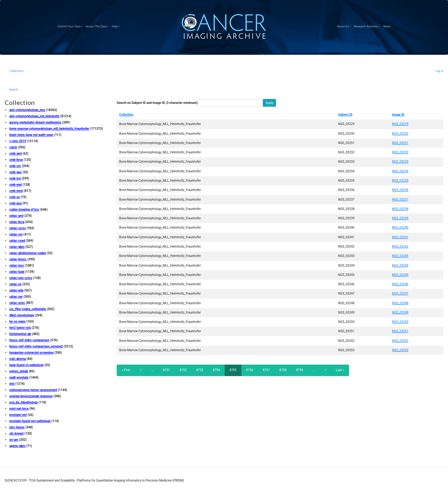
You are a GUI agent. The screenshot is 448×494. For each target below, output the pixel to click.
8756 (250, 370)
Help (117, 26)
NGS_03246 (400, 284)
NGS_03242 (400, 247)
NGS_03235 (400, 181)
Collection (126, 115)
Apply (270, 103)
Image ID (398, 115)
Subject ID (345, 115)
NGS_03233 (400, 162)
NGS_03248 (400, 303)
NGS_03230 (400, 134)
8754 (216, 370)
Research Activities (368, 26)
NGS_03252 (400, 341)
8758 (283, 370)
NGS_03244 (400, 266)
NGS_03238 (400, 209)
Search (14, 89)
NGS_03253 (400, 350)
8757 (266, 370)
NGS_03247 (400, 294)
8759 (300, 370)
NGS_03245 (400, 275)
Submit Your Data (71, 26)
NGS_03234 (400, 171)
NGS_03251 (400, 331)
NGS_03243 (400, 256)
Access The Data (98, 26)
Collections (16, 71)
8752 (183, 370)
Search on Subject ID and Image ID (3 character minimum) (157, 103)
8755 (235, 372)
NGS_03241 (400, 237)
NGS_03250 (400, 322)
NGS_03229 (400, 124)
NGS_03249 (400, 312)
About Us (345, 26)
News (388, 26)
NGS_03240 (400, 228)
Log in (439, 71)
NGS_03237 (400, 200)
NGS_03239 (400, 218)
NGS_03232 (400, 152)
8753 (200, 370)
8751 (167, 370)
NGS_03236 (400, 190)
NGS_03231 (400, 143)
